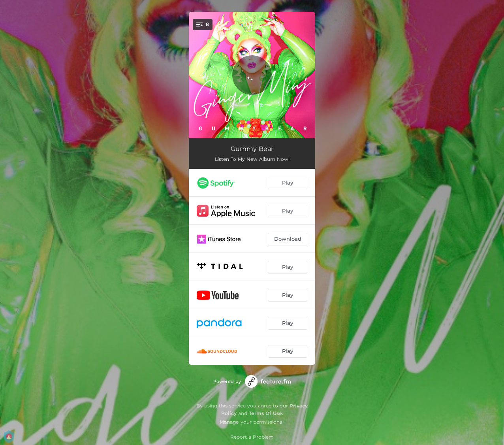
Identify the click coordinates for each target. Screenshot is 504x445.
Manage (229, 422)
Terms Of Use (265, 413)
